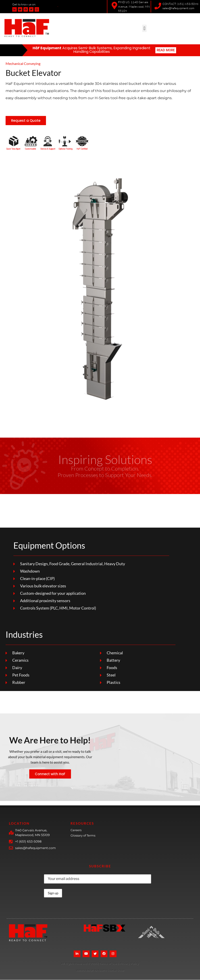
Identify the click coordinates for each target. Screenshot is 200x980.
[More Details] (79, 964)
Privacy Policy (129, 964)
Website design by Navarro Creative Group (100, 970)
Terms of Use (108, 964)
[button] (144, 28)
